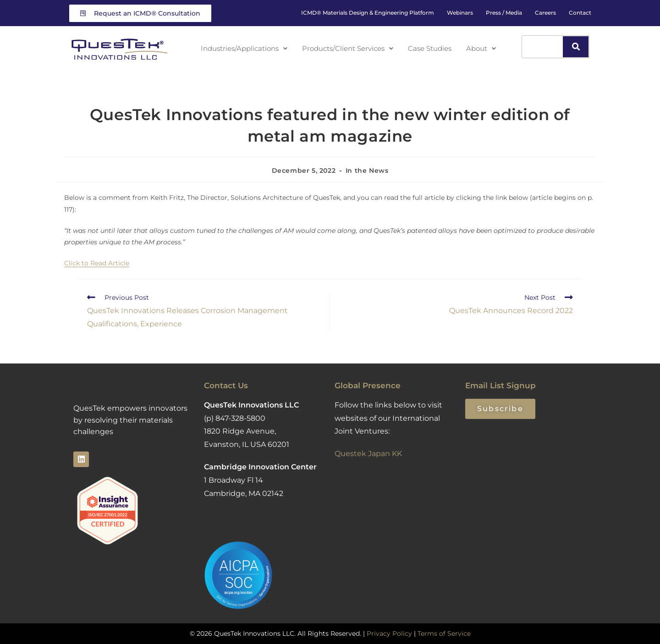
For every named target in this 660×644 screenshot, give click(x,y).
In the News (367, 171)
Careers (545, 13)
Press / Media (504, 13)
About (486, 48)
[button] (242, 48)
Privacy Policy (389, 633)
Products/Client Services (350, 48)
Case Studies (435, 48)
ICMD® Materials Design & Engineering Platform (368, 13)
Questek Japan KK (368, 454)
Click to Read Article (97, 263)
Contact (580, 13)
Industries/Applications (242, 48)
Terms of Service (444, 633)
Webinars (460, 13)
